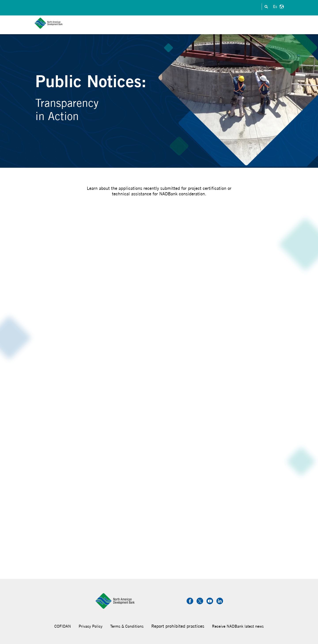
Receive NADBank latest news (238, 626)
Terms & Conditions (127, 626)
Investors (177, 7)
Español (278, 7)
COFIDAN (63, 626)
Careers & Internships (208, 7)
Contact (157, 7)
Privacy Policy (91, 626)
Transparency (244, 7)
